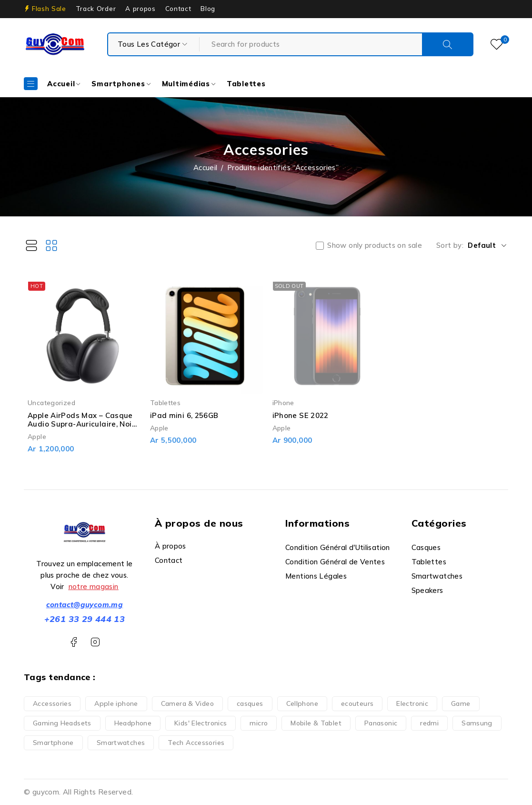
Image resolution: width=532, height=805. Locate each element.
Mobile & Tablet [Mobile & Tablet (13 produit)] (316, 723)
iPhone (283, 402)
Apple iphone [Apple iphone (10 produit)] (116, 703)
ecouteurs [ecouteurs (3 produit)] (357, 703)
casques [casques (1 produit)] (250, 703)
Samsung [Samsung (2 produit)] (477, 723)
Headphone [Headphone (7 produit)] (133, 723)
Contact (178, 9)
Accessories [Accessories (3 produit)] (52, 703)
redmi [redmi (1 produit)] (429, 723)
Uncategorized (51, 402)
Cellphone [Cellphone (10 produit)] (302, 703)
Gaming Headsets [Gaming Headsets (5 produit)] (62, 723)
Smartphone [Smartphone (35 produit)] (53, 743)
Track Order (96, 9)
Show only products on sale (375, 245)
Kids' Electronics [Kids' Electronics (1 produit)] (201, 723)
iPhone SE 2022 (301, 415)
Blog (208, 9)
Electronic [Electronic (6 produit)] (412, 703)
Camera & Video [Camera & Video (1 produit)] (187, 703)
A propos (140, 9)
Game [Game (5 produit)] (461, 703)
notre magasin (94, 586)
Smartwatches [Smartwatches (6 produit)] (121, 743)
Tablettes (165, 402)
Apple (37, 436)
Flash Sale (49, 9)
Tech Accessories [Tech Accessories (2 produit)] (196, 743)
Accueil (206, 168)
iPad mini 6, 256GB (184, 415)
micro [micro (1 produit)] (259, 723)
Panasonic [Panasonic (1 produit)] (381, 723)
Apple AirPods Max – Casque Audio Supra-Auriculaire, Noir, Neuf (82, 424)
